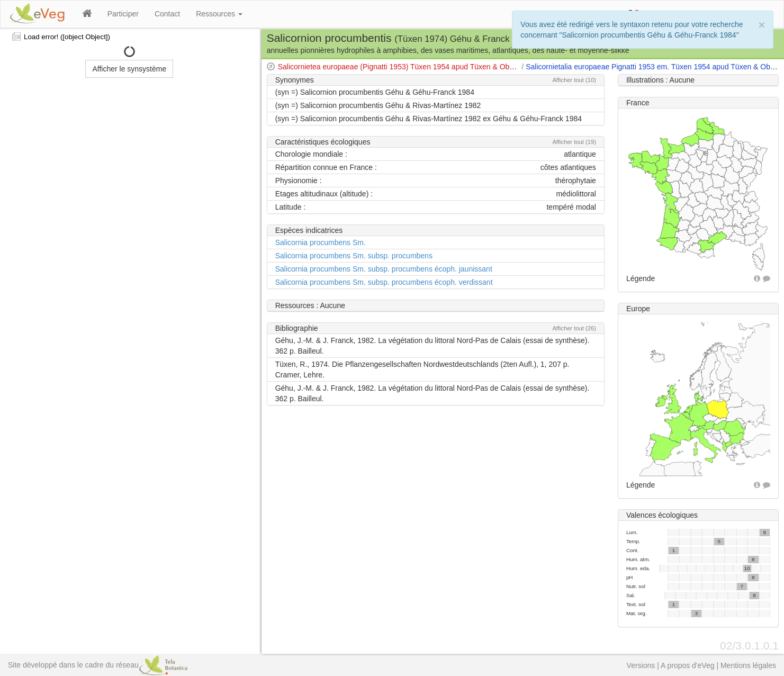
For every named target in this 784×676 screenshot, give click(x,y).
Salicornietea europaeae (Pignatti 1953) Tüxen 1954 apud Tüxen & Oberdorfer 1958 (416, 67)
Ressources (219, 14)
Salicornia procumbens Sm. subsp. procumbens (354, 256)
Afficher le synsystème (129, 69)
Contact (167, 14)
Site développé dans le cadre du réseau (98, 665)
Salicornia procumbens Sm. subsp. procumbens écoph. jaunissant (384, 269)
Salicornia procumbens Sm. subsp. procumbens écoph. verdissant (384, 282)
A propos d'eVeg (688, 665)
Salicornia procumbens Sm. (321, 242)
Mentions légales (748, 665)
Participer (123, 14)
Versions (641, 665)
